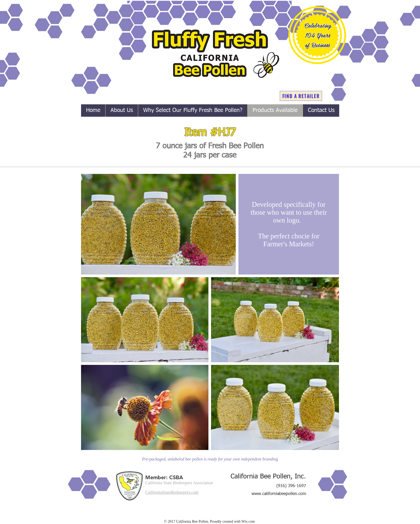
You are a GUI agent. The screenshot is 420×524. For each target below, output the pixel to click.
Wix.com (248, 521)
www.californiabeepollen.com (279, 494)
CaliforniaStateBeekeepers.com (172, 492)
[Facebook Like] (285, 514)
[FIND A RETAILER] (301, 96)
